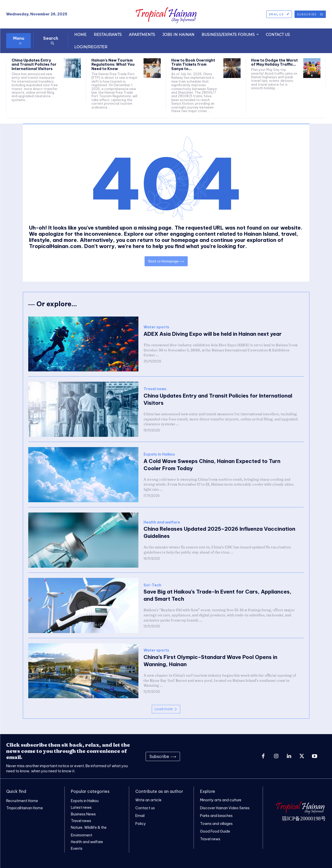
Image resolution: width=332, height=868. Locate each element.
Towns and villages (216, 824)
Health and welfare (162, 522)
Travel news (155, 389)
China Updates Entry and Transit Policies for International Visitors (34, 65)
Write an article (148, 800)
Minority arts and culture (221, 800)
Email (140, 816)
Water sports (156, 327)
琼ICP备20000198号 (304, 818)
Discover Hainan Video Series (225, 808)
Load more (166, 709)
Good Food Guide (215, 831)
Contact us (145, 808)
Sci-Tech (152, 585)
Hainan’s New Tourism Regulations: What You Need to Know (113, 65)
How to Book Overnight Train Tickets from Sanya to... (193, 65)
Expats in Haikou (159, 454)
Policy (141, 824)
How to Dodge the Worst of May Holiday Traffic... (274, 62)
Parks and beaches (216, 816)
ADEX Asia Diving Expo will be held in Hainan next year (213, 334)
